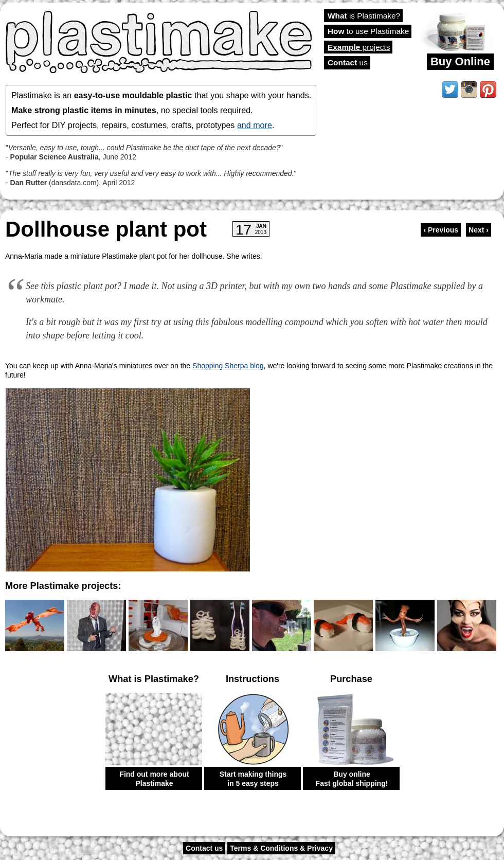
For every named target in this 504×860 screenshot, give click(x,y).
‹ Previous (441, 230)
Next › (479, 230)
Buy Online (460, 61)
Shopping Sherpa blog (228, 366)
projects (359, 47)
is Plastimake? (364, 16)
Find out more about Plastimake (154, 779)
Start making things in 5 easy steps (253, 779)
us (348, 62)
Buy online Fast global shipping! (352, 779)
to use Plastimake (368, 31)
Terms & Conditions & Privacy (281, 848)
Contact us (204, 848)
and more (255, 125)
